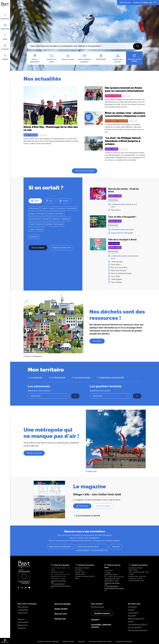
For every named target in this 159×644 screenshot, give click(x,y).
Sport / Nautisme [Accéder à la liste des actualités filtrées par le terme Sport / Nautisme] (31, 135)
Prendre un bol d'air (34, 453)
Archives (131, 610)
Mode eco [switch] (6, 641)
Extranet (95, 620)
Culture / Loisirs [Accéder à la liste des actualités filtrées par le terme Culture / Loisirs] (112, 149)
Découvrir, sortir (61, 614)
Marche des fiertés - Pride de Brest (123, 190)
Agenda (5, 57)
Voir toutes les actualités (85, 171)
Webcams (21, 619)
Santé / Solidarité (36, 224)
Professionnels (125, 3)
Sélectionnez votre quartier (100, 391)
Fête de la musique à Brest (122, 240)
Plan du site (21, 628)
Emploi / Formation (37, 214)
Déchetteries (101, 57)
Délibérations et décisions (111, 378)
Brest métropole (23, 607)
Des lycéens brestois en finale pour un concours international (124, 89)
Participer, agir (60, 619)
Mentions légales (68, 641)
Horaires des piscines (118, 58)
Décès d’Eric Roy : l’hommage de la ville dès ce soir (51, 128)
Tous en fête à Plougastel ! (122, 217)
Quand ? (64, 201)
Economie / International (67, 208)
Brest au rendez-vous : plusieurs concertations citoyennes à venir (125, 114)
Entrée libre (34, 237)
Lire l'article (97, 341)
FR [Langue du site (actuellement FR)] (156, 2)
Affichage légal (23, 625)
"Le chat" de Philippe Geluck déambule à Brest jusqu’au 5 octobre (123, 141)
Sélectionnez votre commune (39, 391)
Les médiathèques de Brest (138, 624)
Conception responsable (124, 641)
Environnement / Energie (39, 219)
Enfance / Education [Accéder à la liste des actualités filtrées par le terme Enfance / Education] (113, 96)
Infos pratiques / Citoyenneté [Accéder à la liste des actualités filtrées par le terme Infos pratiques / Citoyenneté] (116, 121)
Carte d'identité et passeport (85, 58)
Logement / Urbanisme (61, 219)
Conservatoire (133, 613)
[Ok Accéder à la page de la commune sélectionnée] (75, 396)
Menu (5, 37)
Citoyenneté (34, 208)
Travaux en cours (68, 57)
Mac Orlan (132, 616)
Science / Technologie (54, 224)
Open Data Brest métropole (138, 630)
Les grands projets (82, 377)
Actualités (5, 47)
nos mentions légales (111, 541)
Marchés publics (23, 622)
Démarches (5, 27)
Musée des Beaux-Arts (136, 619)
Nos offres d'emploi (98, 607)
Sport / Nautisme (36, 229)
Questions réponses (102, 613)
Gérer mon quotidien (63, 604)
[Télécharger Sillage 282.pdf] (82, 506)
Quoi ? (35, 201)
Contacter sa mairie (51, 58)
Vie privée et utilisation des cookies (100, 641)
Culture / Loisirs (48, 208)
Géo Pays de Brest (135, 627)
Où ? (49, 201)
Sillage (131, 621)
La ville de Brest (58, 377)
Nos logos (81, 641)
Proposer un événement (62, 248)
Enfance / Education (55, 214)
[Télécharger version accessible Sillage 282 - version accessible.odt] (103, 506)
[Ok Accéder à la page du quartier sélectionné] (137, 396)
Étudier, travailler (61, 609)
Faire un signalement (35, 58)
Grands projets (22, 613)
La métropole (37, 377)
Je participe (133, 607)
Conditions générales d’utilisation (48, 641)
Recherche (5, 17)
